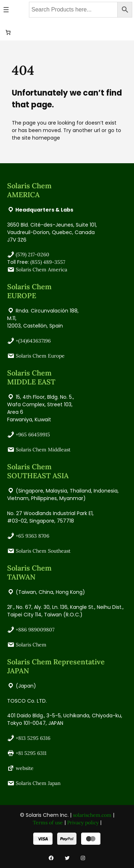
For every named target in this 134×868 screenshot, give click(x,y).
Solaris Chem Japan (38, 783)
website (25, 768)
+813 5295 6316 (33, 738)
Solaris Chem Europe (40, 356)
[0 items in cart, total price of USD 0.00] (8, 32)
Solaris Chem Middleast (43, 450)
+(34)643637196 (33, 341)
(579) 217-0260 (33, 254)
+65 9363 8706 (33, 536)
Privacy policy (83, 823)
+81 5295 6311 (31, 753)
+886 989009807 (35, 630)
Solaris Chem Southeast (43, 551)
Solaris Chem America (41, 270)
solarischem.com (92, 815)
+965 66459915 (33, 435)
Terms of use (48, 823)
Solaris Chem (31, 645)
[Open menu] (6, 10)
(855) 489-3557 (48, 262)
